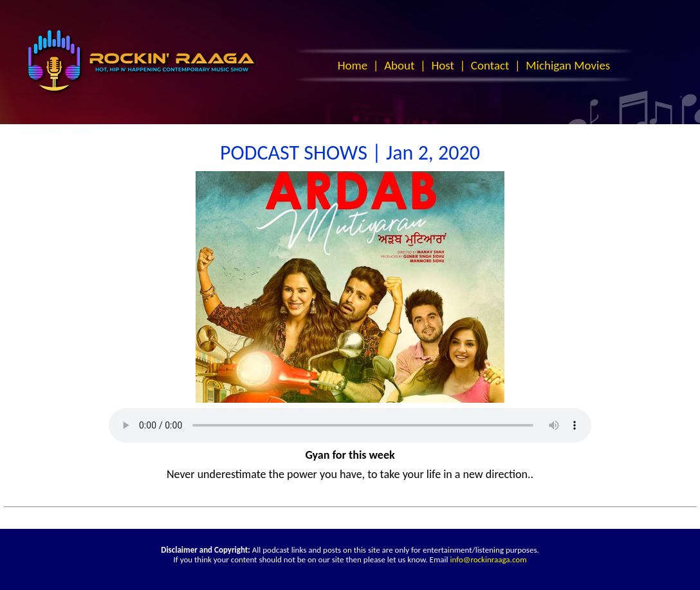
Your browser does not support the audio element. (350, 425)
